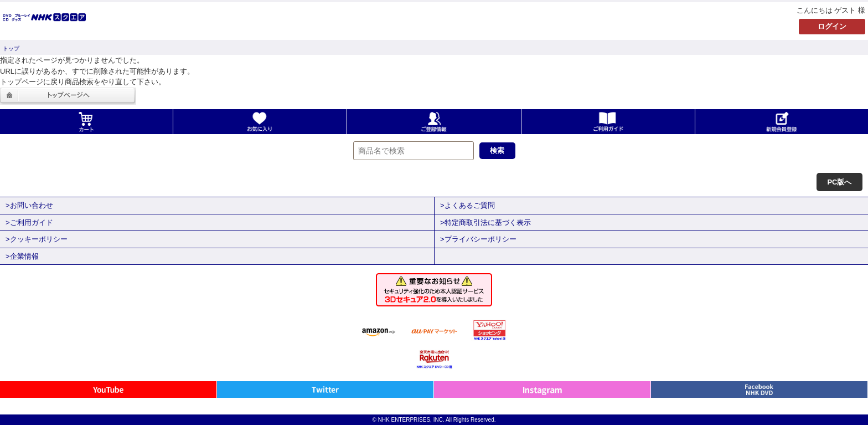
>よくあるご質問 (467, 205)
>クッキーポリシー (37, 239)
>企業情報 (22, 256)
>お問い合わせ (29, 205)
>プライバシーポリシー (478, 239)
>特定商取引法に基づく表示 (485, 222)
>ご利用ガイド (29, 222)
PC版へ (839, 182)
